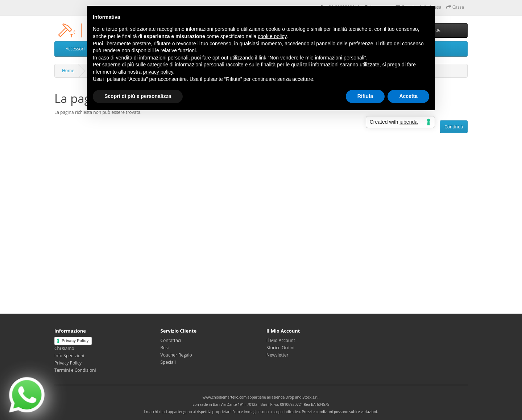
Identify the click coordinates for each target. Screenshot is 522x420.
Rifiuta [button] (365, 96)
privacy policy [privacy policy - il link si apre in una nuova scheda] (158, 72)
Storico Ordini (280, 348)
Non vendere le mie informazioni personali (317, 58)
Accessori (75, 49)
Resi (165, 348)
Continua (454, 127)
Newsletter (277, 355)
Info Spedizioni (69, 356)
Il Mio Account (281, 340)
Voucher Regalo (176, 355)
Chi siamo (64, 348)
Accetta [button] (408, 96)
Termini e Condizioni (75, 370)
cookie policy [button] (272, 36)
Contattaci (171, 340)
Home (68, 71)
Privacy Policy (75, 341)
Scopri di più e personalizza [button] (138, 96)
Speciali (168, 362)
